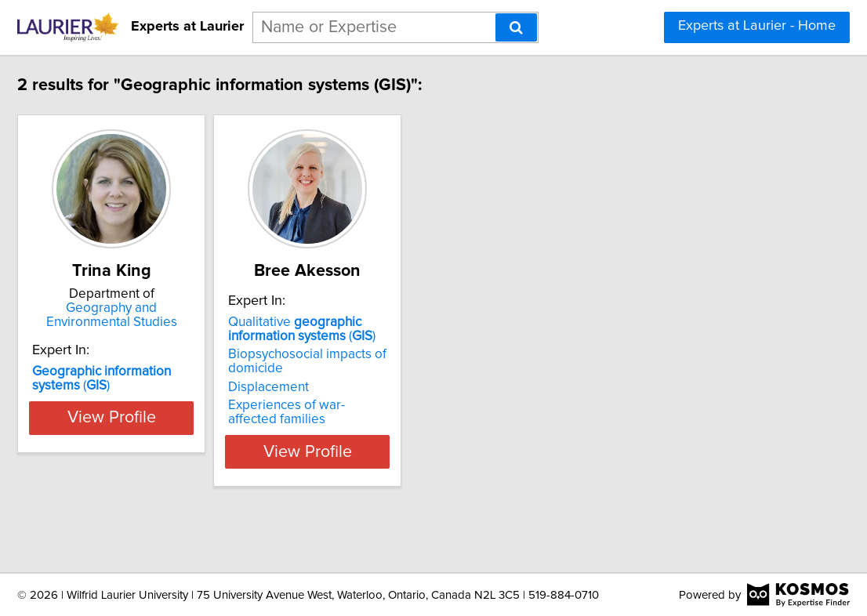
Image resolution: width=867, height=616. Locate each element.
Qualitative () (404, 379)
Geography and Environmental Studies (195, 315)
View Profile (195, 501)
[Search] (516, 27)
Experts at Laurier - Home (757, 26)
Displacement (371, 437)
